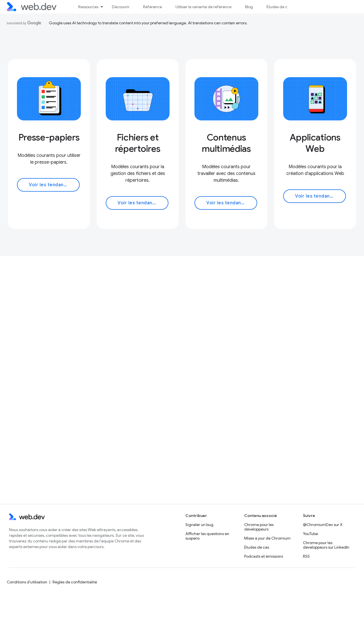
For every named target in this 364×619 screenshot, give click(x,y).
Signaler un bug (199, 525)
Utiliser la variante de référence (203, 7)
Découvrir (121, 7)
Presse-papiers (49, 137)
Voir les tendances (50, 185)
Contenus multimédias (226, 143)
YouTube (310, 534)
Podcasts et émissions (264, 556)
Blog (249, 7)
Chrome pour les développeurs (259, 527)
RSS (306, 556)
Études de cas (279, 7)
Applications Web (315, 143)
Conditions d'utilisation (27, 582)
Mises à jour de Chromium (267, 538)
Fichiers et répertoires (138, 143)
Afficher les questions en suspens (207, 536)
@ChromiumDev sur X (323, 525)
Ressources (88, 7)
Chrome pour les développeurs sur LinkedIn (326, 545)
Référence (152, 7)
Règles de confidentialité (75, 582)
